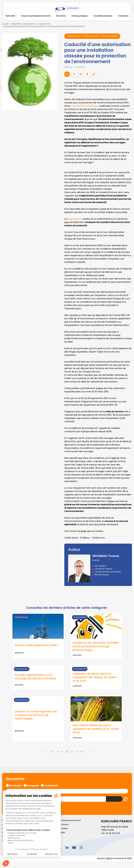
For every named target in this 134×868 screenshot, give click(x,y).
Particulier (15, 786)
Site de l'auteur (102, 575)
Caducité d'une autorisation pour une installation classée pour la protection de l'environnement (44, 26)
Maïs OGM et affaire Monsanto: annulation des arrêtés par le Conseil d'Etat (96, 729)
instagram (81, 848)
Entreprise (33, 786)
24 (81, 752)
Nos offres (61, 16)
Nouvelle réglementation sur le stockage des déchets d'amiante (35, 677)
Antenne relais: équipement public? (36, 645)
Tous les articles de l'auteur (108, 572)
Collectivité (51, 786)
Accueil (5, 24)
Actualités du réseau (103, 16)
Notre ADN (10, 16)
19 (58, 752)
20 (62, 752)
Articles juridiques (80, 16)
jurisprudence (75, 219)
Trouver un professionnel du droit (36, 16)
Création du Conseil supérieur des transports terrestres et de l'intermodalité (36, 715)
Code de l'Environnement (84, 106)
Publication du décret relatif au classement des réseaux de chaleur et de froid (95, 677)
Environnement (29, 24)
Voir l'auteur (100, 566)
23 (76, 752)
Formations (123, 16)
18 (53, 752)
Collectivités (16, 24)
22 (72, 752)
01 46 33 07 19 (113, 834)
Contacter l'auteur (103, 569)
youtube (74, 848)
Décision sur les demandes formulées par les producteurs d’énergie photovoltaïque (96, 646)
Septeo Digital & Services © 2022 (114, 859)
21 (67, 752)
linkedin (67, 848)
